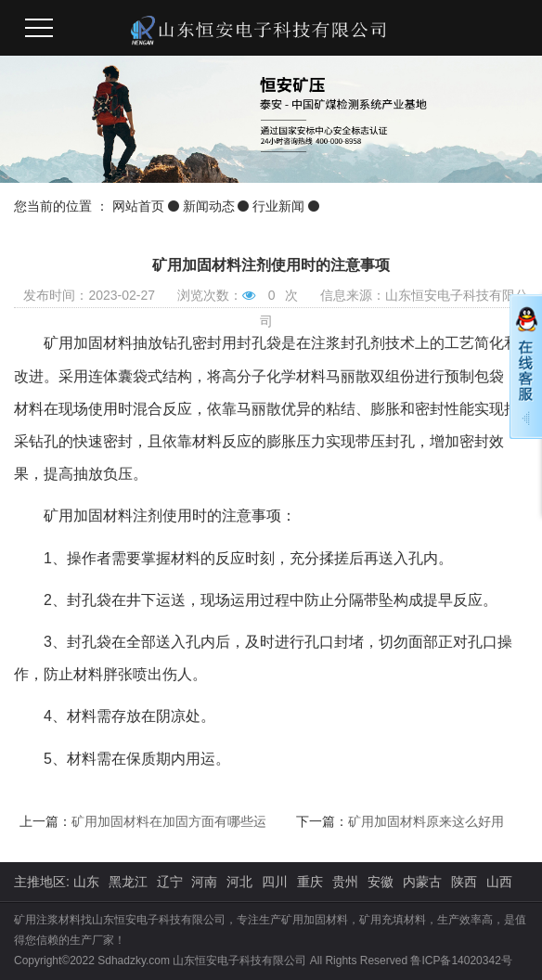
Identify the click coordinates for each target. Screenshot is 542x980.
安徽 (381, 882)
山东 (86, 882)
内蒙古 (422, 882)
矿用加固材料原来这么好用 (426, 821)
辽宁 (170, 882)
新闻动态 (209, 206)
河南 (204, 882)
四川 (275, 882)
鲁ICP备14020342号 (461, 961)
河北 (239, 882)
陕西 (464, 882)
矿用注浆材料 (47, 920)
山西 (499, 882)
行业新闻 (278, 206)
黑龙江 (128, 882)
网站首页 (138, 206)
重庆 (310, 882)
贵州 (345, 882)
